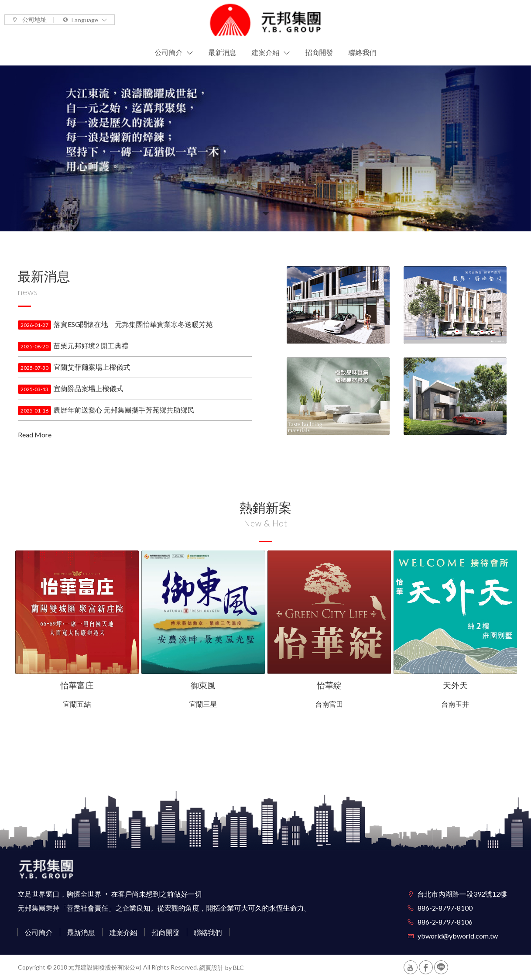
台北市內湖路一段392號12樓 (462, 894)
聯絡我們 (208, 932)
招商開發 (166, 932)
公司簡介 (39, 932)
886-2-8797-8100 (445, 908)
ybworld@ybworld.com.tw (458, 936)
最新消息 (81, 932)
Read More (35, 435)
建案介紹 (123, 932)
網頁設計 (212, 968)
